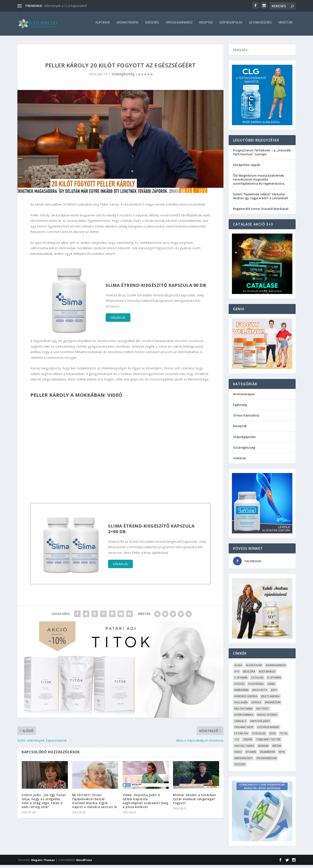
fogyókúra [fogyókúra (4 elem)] (256, 687)
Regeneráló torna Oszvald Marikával (261, 212)
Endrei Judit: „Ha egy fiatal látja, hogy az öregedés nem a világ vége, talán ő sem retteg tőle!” (44, 804)
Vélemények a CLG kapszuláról (65, 6)
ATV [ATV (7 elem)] (237, 675)
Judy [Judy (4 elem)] (274, 693)
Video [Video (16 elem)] (238, 755)
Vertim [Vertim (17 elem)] (277, 749)
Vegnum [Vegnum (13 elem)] (263, 749)
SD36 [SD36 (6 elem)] (273, 736)
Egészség (152, 25)
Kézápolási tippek (247, 168)
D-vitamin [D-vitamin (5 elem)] (274, 681)
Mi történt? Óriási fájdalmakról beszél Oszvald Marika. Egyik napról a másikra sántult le (95, 804)
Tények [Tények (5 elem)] (247, 743)
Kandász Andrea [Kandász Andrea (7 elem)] (246, 699)
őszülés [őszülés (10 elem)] (240, 767)
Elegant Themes (43, 863)
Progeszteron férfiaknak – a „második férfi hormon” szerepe (262, 155)
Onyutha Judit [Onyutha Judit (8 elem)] (260, 724)
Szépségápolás (231, 25)
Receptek (206, 25)
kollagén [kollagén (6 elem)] (241, 705)
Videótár (285, 25)
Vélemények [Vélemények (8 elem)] (267, 755)
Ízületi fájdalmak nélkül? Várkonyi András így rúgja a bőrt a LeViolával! (261, 199)
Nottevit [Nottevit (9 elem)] (262, 712)
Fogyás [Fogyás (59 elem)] (239, 687)
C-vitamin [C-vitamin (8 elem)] (241, 681)
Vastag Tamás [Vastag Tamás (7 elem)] (244, 749)
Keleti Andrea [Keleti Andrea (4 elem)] (270, 699)
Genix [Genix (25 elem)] (271, 687)
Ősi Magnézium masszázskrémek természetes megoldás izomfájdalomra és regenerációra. (259, 182)
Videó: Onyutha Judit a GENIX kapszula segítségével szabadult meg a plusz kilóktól (145, 804)
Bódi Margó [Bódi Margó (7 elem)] (267, 675)
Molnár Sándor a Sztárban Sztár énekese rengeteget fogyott (195, 802)
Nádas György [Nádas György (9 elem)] (267, 718)
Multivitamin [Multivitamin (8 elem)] (243, 712)
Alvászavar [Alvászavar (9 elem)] (254, 668)
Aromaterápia (127, 25)
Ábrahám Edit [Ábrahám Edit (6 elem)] (244, 761)
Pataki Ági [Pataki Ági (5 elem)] (241, 736)
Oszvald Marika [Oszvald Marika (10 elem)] (268, 730)
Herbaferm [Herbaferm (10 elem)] (241, 693)
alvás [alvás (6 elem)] (238, 668)
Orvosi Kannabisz (179, 25)
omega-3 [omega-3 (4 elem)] (240, 724)
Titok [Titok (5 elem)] (283, 736)
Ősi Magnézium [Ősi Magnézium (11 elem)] (267, 761)
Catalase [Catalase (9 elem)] (257, 681)
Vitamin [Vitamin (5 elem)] (251, 755)
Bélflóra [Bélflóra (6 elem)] (249, 675)
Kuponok (103, 25)
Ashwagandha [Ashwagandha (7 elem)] (276, 668)
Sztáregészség (260, 25)
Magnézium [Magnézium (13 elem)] (273, 705)
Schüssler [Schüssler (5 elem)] (259, 736)
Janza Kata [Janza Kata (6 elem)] (260, 693)
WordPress (84, 863)
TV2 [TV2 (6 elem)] (237, 743)
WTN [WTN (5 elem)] (282, 755)
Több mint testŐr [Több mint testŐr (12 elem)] (268, 743)
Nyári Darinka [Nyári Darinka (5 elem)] (244, 718)
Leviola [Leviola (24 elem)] (256, 705)
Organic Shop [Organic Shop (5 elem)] (244, 730)
